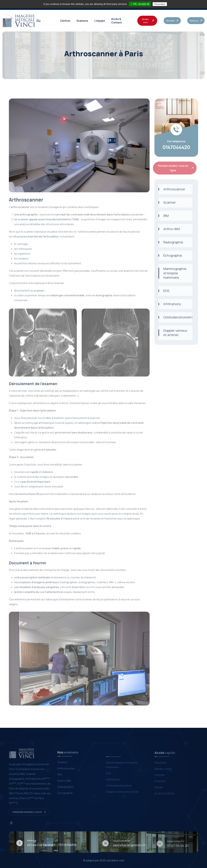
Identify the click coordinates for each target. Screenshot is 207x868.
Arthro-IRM (169, 229)
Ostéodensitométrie (175, 317)
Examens (82, 21)
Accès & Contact (117, 21)
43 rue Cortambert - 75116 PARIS (52, 847)
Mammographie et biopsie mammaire (172, 273)
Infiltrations (170, 304)
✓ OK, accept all (140, 4)
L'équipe (100, 21)
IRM (164, 216)
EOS (164, 291)
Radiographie (171, 242)
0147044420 (176, 147)
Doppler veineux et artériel (173, 333)
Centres (65, 21)
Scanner (167, 202)
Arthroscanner (172, 189)
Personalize (160, 4)
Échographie (170, 255)
